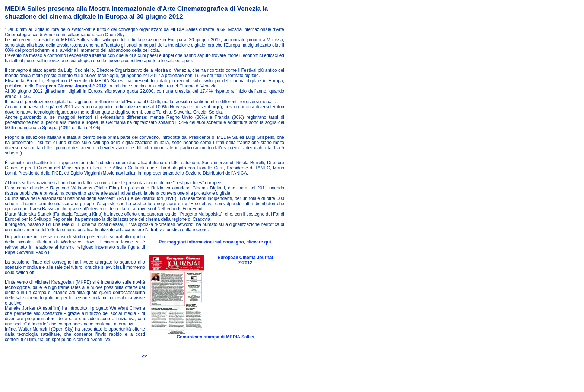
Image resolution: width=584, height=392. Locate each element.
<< (145, 356)
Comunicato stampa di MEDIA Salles (215, 337)
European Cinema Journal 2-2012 (70, 86)
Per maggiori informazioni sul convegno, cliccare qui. (215, 242)
